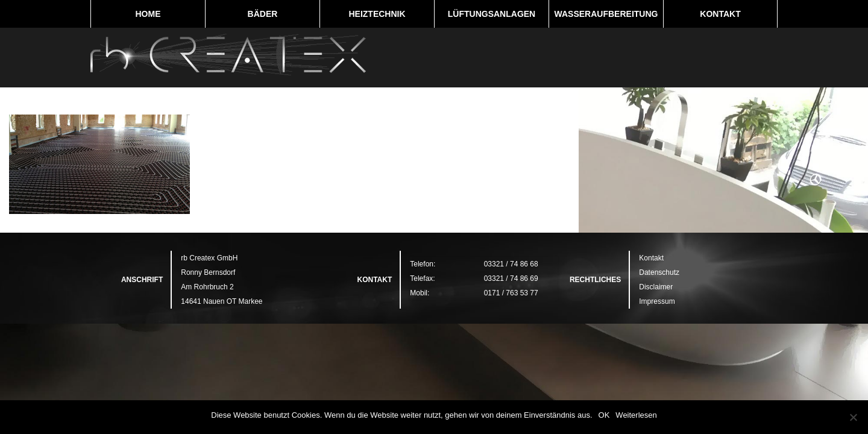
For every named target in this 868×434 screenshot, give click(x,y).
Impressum (657, 301)
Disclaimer (656, 287)
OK (604, 415)
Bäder (263, 14)
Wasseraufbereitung (606, 14)
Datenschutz (659, 272)
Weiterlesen (636, 415)
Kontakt (720, 14)
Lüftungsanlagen (492, 14)
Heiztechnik (377, 14)
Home (148, 14)
